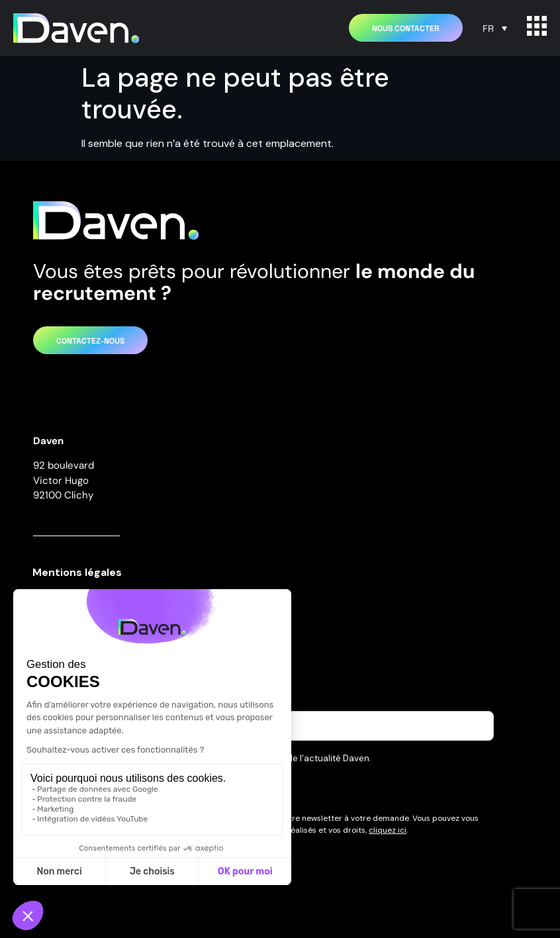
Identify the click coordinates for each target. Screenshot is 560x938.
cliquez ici (388, 830)
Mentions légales (77, 572)
